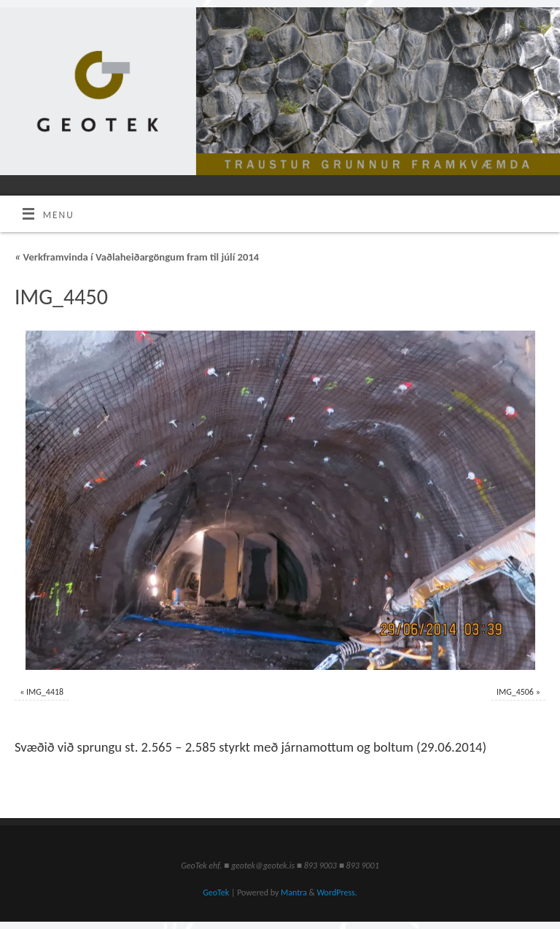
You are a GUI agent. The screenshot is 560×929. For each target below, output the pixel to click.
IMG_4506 (515, 692)
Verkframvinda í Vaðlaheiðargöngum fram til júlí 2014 (137, 257)
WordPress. (337, 893)
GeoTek (216, 893)
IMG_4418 (45, 692)
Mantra (294, 893)
